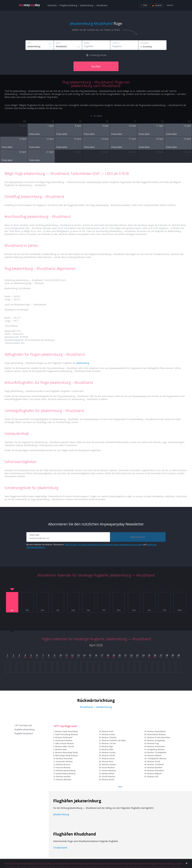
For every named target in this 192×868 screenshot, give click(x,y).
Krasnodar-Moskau (64, 761)
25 (149, 655)
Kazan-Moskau (108, 768)
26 (155, 655)
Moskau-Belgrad (154, 774)
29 (173, 655)
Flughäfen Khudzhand (24, 734)
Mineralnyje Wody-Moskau (66, 755)
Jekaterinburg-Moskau (66, 774)
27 (161, 655)
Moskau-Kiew (61, 749)
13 (78, 655)
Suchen (96, 66)
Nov (119, 610)
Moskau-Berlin (108, 780)
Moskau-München (64, 780)
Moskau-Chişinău (109, 737)
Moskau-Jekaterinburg (66, 771)
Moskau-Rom (108, 761)
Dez (134, 610)
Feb (165, 610)
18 (108, 655)
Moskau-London (109, 752)
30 (179, 655)
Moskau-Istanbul (63, 777)
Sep (88, 610)
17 (102, 655)
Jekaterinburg (83, 363)
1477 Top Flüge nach (23, 725)
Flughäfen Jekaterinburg (24, 730)
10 (61, 655)
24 (143, 655)
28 (167, 655)
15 (90, 655)
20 (120, 655)
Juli (58, 610)
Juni (43, 610)
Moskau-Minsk (108, 774)
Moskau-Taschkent (156, 764)
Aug (73, 610)
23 (137, 655)
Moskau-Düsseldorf (156, 771)
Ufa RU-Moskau (108, 777)
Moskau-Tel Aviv (109, 743)
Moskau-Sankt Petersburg (66, 731)
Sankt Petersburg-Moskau (66, 734)
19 (114, 655)
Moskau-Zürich (154, 761)
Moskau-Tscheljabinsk (157, 752)
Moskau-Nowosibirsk (156, 731)
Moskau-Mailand (154, 755)
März (180, 610)
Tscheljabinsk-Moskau (157, 758)
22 (131, 655)
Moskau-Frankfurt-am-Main (114, 740)
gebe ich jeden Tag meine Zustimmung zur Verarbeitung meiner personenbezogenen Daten (104, 545)
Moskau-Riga (107, 746)
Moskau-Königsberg (156, 740)
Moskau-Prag (153, 743)
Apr (12, 610)
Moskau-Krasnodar (64, 758)
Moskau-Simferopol (64, 737)
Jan (149, 610)
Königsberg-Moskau (156, 749)
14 (84, 655)
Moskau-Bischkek (155, 768)
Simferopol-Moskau (64, 740)
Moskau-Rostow (63, 764)
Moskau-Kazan (108, 758)
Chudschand (60, 848)
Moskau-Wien (108, 749)
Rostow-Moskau (63, 768)
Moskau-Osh (153, 777)
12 (72, 655)
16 (96, 655)
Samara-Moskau (109, 771)
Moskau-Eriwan (108, 734)
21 (126, 655)
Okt (104, 610)
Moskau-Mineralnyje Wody (66, 752)
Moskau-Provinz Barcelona (159, 737)
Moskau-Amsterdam (156, 746)
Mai (27, 610)
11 (66, 655)
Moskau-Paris (108, 731)
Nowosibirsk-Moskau (156, 734)
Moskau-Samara (109, 764)
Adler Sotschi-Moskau (65, 743)
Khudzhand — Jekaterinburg (96, 707)
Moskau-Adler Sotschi (65, 746)
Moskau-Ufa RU (108, 755)
